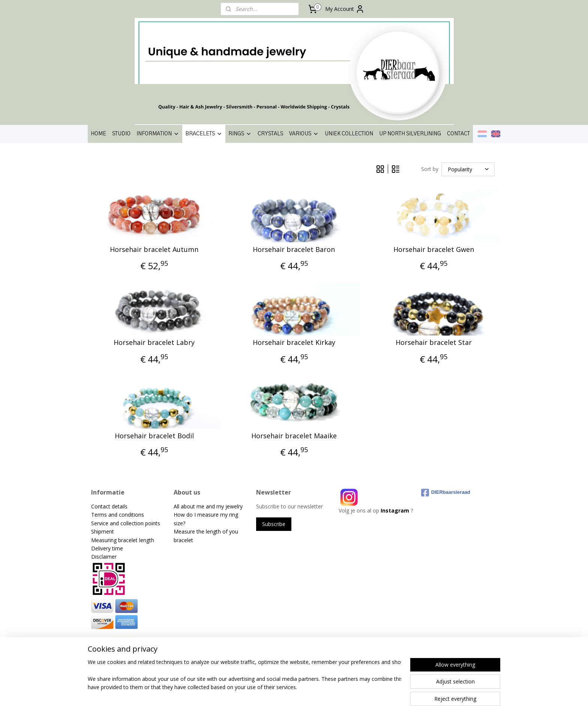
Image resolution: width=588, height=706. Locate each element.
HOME (98, 134)
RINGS (240, 134)
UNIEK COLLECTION (349, 134)
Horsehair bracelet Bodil (154, 436)
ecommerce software (313, 692)
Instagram (395, 510)
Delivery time (107, 548)
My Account (345, 9)
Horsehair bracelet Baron (294, 250)
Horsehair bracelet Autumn (154, 250)
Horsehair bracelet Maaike (294, 436)
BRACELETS (204, 134)
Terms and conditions (118, 515)
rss (283, 692)
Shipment (103, 531)
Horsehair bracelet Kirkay (294, 343)
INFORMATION (158, 134)
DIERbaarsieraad (446, 493)
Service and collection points (126, 523)
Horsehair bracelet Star (434, 343)
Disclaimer (104, 557)
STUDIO (121, 134)
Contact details (109, 506)
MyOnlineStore (379, 692)
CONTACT (458, 134)
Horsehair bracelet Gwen (434, 250)
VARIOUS (304, 134)
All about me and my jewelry (209, 506)
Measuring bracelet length (123, 540)
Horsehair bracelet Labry (154, 343)
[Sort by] (468, 169)
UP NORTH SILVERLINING (410, 134)
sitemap (268, 692)
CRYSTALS (270, 134)
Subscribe (274, 524)
